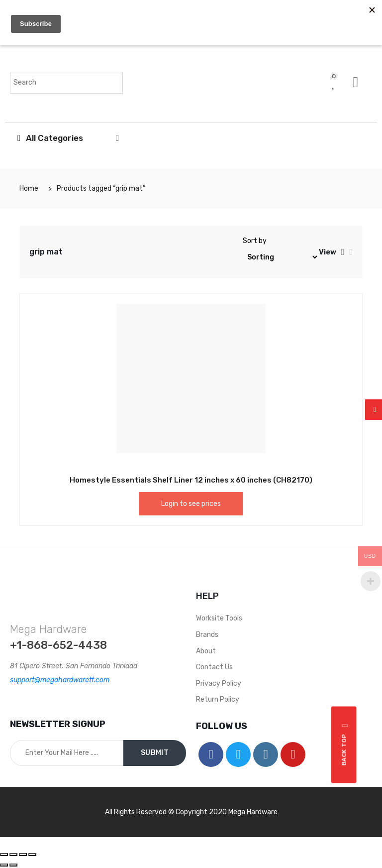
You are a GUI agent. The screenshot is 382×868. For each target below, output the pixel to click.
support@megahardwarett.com (60, 680)
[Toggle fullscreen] (23, 855)
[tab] (343, 252)
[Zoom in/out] (32, 855)
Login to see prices (191, 504)
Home (29, 188)
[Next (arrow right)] (13, 865)
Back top (345, 744)
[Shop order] (281, 257)
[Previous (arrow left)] (4, 865)
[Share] (13, 855)
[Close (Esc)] (4, 855)
